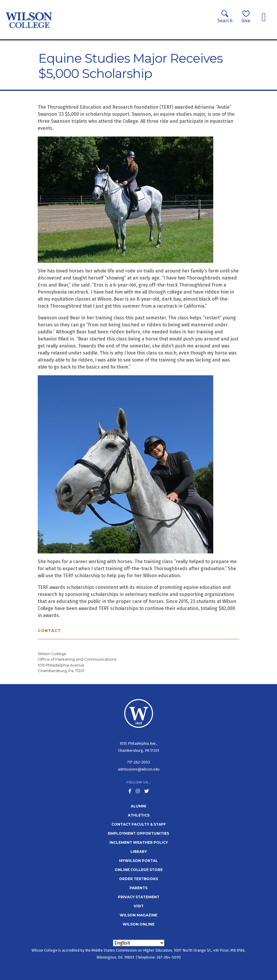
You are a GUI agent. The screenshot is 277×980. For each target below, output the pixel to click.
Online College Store (139, 870)
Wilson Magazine (138, 915)
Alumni (138, 806)
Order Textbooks (138, 879)
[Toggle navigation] (264, 17)
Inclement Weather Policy (139, 842)
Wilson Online (138, 924)
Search (225, 17)
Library (139, 852)
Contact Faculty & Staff (139, 824)
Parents (138, 888)
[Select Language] (139, 943)
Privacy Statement (139, 897)
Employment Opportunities (138, 833)
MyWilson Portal (138, 861)
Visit (139, 906)
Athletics (139, 815)
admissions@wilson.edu (139, 769)
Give (246, 17)
